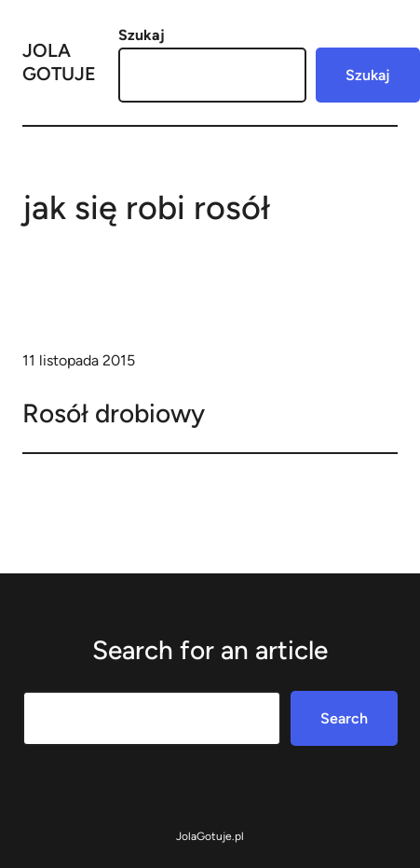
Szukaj (142, 35)
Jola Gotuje (59, 62)
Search (344, 718)
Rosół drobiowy (114, 413)
